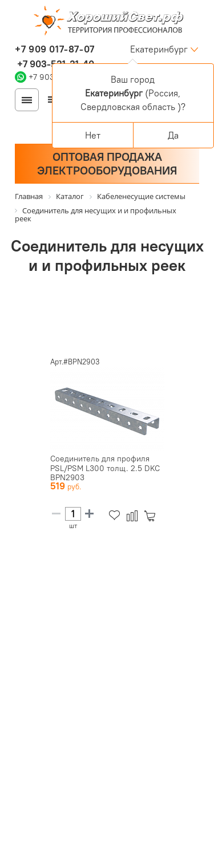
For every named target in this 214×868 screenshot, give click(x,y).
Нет (93, 135)
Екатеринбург (159, 49)
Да (173, 135)
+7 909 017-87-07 (55, 49)
